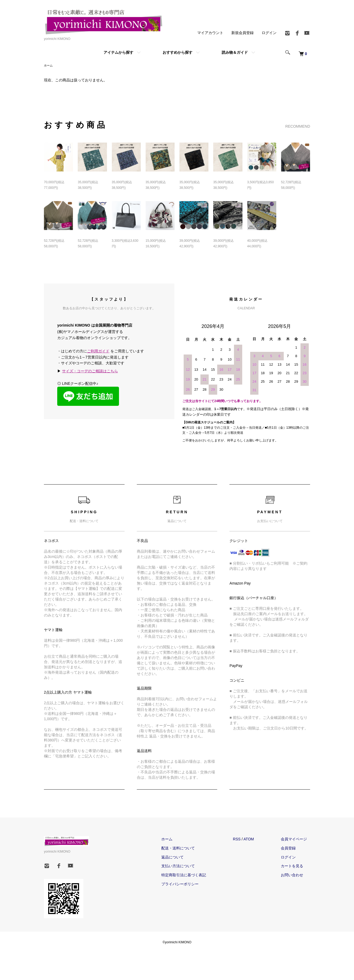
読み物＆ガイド (235, 52)
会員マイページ (297, 840)
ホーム (49, 66)
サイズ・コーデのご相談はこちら (90, 372)
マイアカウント (210, 33)
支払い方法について (187, 866)
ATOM (255, 840)
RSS (243, 840)
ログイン (269, 33)
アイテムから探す (118, 52)
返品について (182, 858)
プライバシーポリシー (189, 885)
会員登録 (291, 849)
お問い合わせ (295, 875)
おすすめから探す (178, 52)
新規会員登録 (242, 33)
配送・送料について (187, 849)
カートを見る (295, 866)
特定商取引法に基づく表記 (193, 875)
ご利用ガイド (98, 352)
